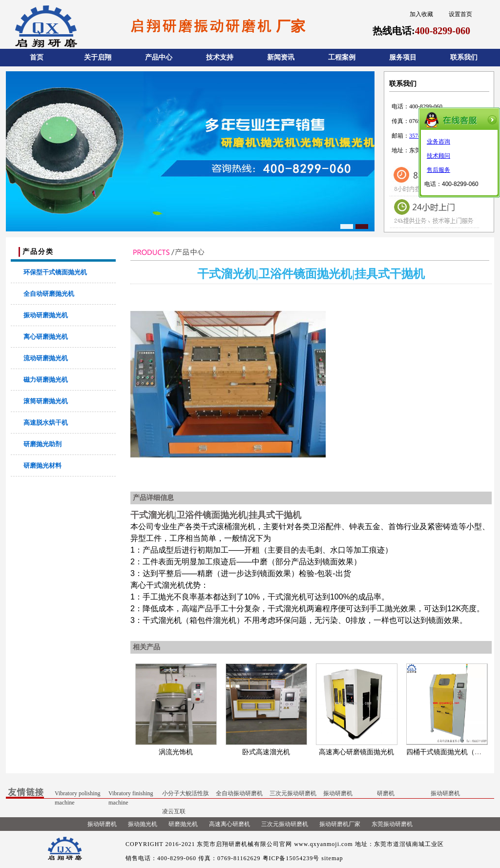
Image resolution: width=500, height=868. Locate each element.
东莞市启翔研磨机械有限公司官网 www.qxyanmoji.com (275, 844)
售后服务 (438, 170)
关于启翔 (98, 57)
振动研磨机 (338, 793)
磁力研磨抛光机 (46, 380)
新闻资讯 (281, 57)
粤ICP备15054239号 (291, 858)
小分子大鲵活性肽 (186, 793)
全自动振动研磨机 (239, 793)
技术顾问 (438, 156)
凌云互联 (174, 811)
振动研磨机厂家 (340, 824)
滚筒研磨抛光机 (46, 401)
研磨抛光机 (183, 824)
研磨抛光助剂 (42, 444)
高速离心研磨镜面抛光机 (356, 752)
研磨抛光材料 (42, 465)
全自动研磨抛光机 (49, 294)
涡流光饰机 (176, 752)
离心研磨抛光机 (46, 337)
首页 (37, 57)
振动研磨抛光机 (46, 315)
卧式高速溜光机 (266, 752)
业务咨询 (438, 142)
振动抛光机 (143, 824)
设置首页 (460, 14)
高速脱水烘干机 (46, 423)
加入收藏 (421, 14)
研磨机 (386, 793)
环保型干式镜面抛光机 (55, 272)
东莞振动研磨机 (392, 824)
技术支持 (220, 57)
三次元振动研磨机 (293, 793)
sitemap (332, 858)
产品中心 (159, 57)
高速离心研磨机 (229, 824)
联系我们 (464, 57)
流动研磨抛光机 (46, 358)
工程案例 (342, 57)
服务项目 (403, 57)
